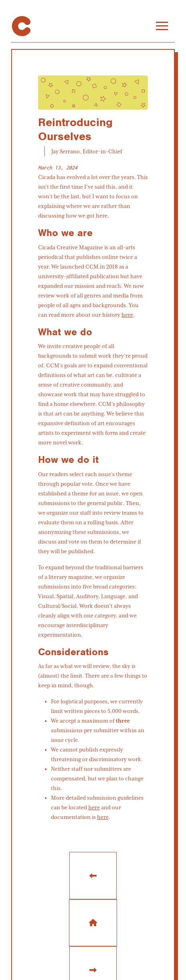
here (127, 315)
